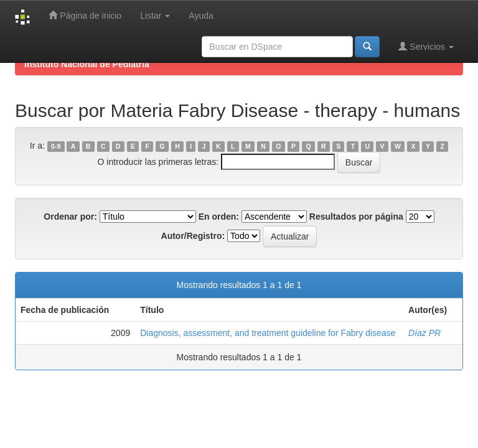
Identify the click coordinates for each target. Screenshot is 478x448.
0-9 (56, 146)
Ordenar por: (70, 217)
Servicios (426, 46)
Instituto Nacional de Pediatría (87, 64)
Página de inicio (85, 15)
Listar (155, 16)
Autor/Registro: (193, 236)
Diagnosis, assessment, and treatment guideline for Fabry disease (268, 333)
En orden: (219, 217)
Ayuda (201, 16)
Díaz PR (424, 333)
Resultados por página (356, 217)
